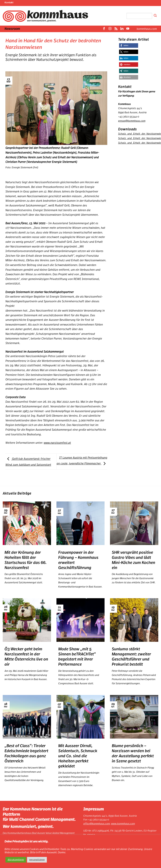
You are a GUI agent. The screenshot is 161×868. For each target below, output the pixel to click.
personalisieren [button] (37, 860)
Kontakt (9, 3)
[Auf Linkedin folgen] (122, 29)
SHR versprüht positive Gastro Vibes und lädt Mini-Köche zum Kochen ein (134, 560)
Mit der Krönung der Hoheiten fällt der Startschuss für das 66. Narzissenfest (26, 560)
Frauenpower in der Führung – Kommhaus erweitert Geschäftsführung (78, 560)
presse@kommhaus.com (132, 121)
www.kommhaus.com (123, 824)
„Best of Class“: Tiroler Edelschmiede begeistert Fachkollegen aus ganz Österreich (26, 754)
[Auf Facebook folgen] (104, 29)
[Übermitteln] (155, 16)
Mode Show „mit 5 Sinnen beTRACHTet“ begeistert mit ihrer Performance (77, 657)
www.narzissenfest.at (57, 443)
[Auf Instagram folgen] (110, 29)
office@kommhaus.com (97, 824)
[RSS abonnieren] (116, 29)
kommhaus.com (147, 29)
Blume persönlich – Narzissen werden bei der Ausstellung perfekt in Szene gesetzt (133, 754)
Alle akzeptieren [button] (16, 860)
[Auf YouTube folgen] (128, 29)
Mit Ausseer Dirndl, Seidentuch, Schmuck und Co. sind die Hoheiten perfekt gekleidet (78, 756)
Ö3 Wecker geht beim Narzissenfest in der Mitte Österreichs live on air (26, 657)
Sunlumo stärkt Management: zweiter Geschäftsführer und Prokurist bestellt (131, 657)
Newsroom (12, 29)
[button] (129, 45)
